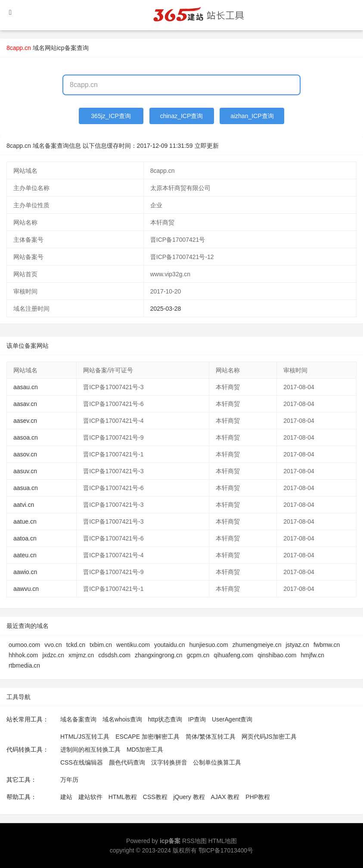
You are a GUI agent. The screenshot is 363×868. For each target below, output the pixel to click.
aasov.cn (25, 454)
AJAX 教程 (225, 797)
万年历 (69, 780)
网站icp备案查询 (67, 48)
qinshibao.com (277, 655)
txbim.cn (101, 645)
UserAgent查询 (232, 719)
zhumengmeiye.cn (257, 645)
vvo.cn (53, 645)
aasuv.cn (25, 471)
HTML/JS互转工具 (85, 737)
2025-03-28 (166, 309)
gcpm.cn (198, 655)
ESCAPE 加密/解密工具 (147, 737)
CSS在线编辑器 (82, 762)
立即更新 (207, 146)
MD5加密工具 (145, 749)
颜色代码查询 (127, 762)
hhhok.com (23, 655)
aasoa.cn (26, 437)
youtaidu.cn (170, 645)
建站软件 (90, 797)
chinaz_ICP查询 (182, 116)
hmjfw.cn (312, 655)
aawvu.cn (26, 589)
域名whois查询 (122, 719)
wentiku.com (133, 645)
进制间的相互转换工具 (90, 749)
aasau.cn (26, 387)
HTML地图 (223, 841)
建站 (66, 797)
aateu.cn (25, 555)
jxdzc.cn (53, 655)
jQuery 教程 (189, 797)
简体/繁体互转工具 (211, 737)
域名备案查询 (78, 719)
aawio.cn (25, 572)
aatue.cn (25, 521)
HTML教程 (123, 797)
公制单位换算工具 (217, 762)
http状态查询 (165, 719)
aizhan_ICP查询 (252, 116)
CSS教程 (155, 797)
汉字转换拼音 (169, 762)
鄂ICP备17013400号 (226, 850)
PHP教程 (258, 797)
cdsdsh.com (114, 655)
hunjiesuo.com (209, 645)
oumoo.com (24, 645)
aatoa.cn (25, 538)
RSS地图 (194, 841)
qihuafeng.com (233, 655)
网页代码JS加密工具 (269, 737)
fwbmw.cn (327, 645)
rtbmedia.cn (24, 665)
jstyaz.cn (297, 645)
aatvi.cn (24, 505)
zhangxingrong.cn (159, 655)
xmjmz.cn (81, 655)
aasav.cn (25, 404)
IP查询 (197, 719)
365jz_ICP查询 (111, 116)
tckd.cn (76, 645)
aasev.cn (25, 421)
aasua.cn (26, 488)
